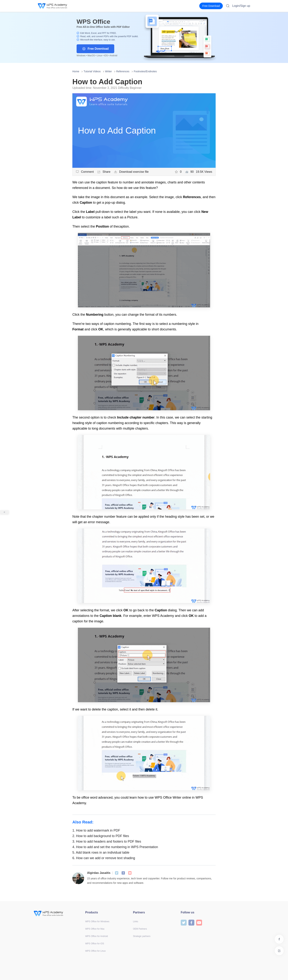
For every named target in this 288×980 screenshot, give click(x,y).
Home (76, 71)
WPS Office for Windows (97, 921)
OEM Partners (140, 929)
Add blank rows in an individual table (101, 853)
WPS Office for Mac (95, 929)
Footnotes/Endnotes (145, 71)
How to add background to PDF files (101, 836)
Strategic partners (142, 936)
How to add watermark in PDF (96, 830)
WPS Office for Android (97, 936)
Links (136, 921)
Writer (108, 71)
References (123, 71)
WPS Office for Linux (95, 951)
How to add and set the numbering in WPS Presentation (115, 847)
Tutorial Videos (92, 71)
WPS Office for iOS (95, 944)
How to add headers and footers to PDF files (107, 841)
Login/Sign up (241, 6)
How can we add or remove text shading (104, 858)
